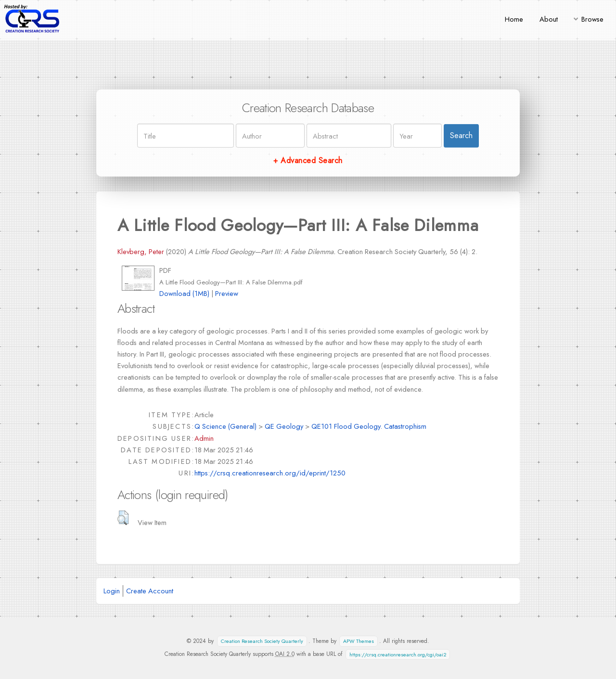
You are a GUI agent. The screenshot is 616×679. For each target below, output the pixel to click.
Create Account (150, 591)
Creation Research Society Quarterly (262, 641)
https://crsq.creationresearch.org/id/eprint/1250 (270, 473)
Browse (592, 19)
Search (461, 135)
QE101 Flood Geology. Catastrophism (369, 426)
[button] (123, 518)
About (549, 19)
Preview (227, 293)
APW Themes (359, 641)
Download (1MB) (184, 293)
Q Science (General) (225, 426)
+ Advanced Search (308, 160)
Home (514, 19)
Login (112, 591)
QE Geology (284, 426)
